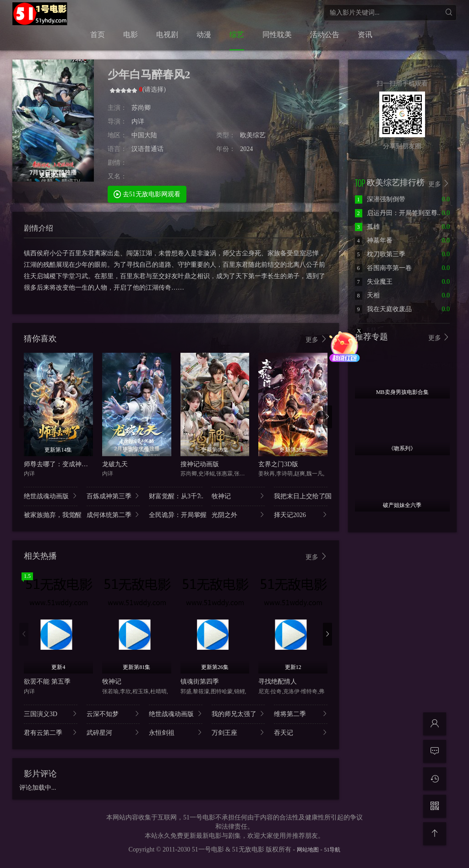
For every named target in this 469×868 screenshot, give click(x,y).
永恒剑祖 (176, 732)
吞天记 (301, 732)
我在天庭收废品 (383, 309)
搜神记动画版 (200, 464)
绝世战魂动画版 (51, 496)
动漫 (204, 35)
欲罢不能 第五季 (47, 682)
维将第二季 (301, 714)
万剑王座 (238, 732)
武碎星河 (113, 732)
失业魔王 (374, 282)
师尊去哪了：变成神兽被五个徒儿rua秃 (79, 464)
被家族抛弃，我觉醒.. (51, 515)
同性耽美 (277, 35)
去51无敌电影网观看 (147, 194)
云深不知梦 (113, 714)
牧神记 (238, 496)
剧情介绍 (38, 228)
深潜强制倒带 (380, 199)
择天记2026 (301, 515)
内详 (138, 121)
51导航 (332, 850)
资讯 (365, 35)
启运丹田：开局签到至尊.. (398, 213)
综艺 (237, 35)
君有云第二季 (51, 732)
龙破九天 (115, 464)
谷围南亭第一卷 (383, 268)
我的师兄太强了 (238, 714)
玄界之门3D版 (278, 464)
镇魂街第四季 (200, 682)
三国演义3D (51, 714)
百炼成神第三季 (113, 496)
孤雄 (367, 227)
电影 (131, 35)
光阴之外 (238, 515)
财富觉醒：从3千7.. (176, 496)
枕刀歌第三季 (380, 254)
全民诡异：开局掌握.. (176, 515)
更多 (316, 339)
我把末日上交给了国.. (301, 496)
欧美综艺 (253, 135)
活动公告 (325, 35)
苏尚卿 (141, 108)
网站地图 (308, 850)
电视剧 (167, 35)
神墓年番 (374, 240)
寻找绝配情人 (278, 682)
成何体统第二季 (113, 515)
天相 (367, 295)
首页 (98, 35)
